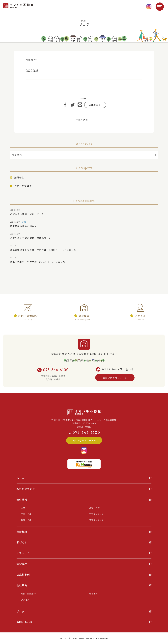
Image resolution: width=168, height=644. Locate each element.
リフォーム (23, 553)
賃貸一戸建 (26, 520)
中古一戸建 (26, 514)
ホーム (21, 478)
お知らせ (19, 177)
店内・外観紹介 (28, 594)
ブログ (21, 611)
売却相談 (22, 532)
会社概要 (93, 594)
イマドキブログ (23, 186)
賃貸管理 (22, 564)
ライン (80, 105)
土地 (23, 508)
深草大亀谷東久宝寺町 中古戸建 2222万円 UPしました (43, 250)
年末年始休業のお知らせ (23, 226)
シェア (65, 105)
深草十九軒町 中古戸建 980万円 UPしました (38, 262)
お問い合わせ (25, 622)
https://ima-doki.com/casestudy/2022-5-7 (95, 105)
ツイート (73, 105)
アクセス (25, 600)
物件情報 (22, 500)
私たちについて (26, 489)
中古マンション (97, 514)
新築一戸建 (95, 508)
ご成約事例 (23, 575)
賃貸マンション (97, 520)
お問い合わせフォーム (115, 378)
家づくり (22, 542)
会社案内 (22, 585)
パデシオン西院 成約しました (27, 214)
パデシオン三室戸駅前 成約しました (31, 238)
